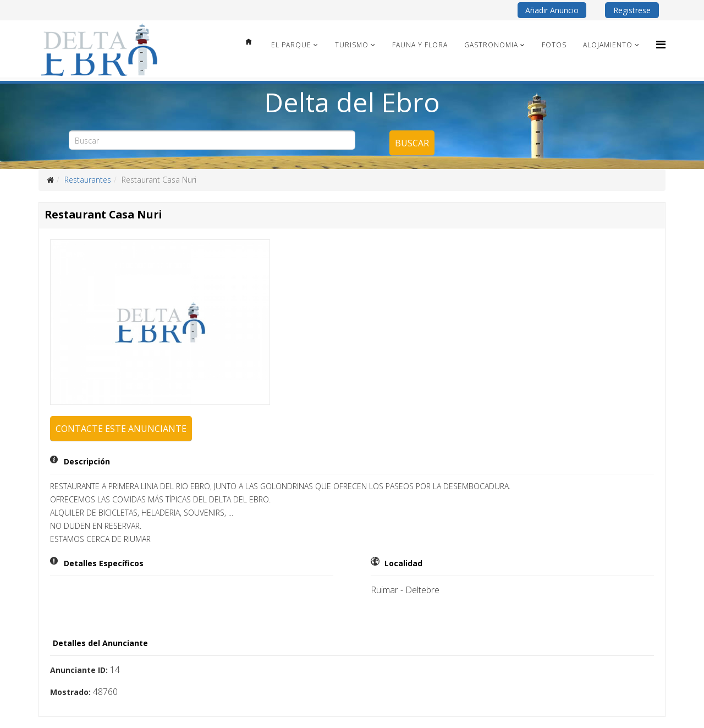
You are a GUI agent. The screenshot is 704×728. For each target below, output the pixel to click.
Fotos (554, 45)
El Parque (291, 45)
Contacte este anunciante (121, 429)
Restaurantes (88, 180)
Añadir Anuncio (552, 10)
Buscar (412, 143)
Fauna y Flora (420, 45)
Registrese (632, 10)
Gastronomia (491, 45)
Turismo (352, 45)
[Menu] (661, 44)
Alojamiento (608, 45)
